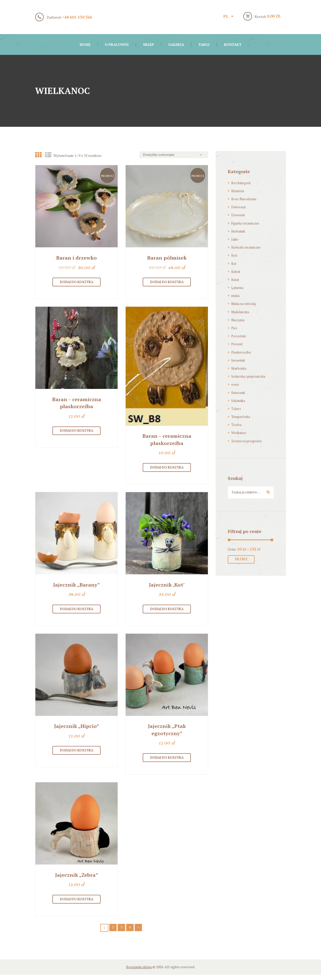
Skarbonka (240, 368)
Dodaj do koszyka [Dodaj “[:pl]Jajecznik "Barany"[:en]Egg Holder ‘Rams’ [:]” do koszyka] (76, 612)
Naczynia (238, 320)
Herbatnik (239, 231)
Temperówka (242, 417)
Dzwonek (239, 215)
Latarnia (238, 288)
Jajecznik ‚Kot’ (167, 587)
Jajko (235, 239)
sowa (235, 384)
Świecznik (239, 393)
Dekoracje (239, 207)
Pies (234, 328)
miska (236, 296)
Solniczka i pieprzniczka (251, 376)
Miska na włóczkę (245, 304)
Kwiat (235, 280)
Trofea (236, 425)
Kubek (236, 271)
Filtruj (243, 561)
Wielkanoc (239, 433)
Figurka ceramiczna (247, 223)
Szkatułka (239, 401)
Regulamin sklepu (139, 972)
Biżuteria (238, 191)
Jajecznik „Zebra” (76, 879)
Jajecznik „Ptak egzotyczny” (167, 733)
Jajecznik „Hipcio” (77, 730)
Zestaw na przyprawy (248, 441)
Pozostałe (239, 336)
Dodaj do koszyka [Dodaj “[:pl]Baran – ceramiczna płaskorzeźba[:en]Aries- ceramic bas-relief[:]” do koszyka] (76, 433)
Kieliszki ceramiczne (247, 247)
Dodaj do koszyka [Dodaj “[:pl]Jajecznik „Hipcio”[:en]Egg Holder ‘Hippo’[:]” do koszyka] (76, 754)
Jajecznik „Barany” (76, 587)
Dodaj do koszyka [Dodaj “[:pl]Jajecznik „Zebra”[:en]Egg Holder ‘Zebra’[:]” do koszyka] (76, 904)
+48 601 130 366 (77, 17)
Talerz (236, 409)
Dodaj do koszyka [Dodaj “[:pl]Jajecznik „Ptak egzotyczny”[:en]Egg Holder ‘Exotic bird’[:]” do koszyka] (167, 762)
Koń (234, 255)
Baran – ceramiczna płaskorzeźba (77, 404)
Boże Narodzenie (245, 199)
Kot (234, 263)
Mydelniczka (241, 312)
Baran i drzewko (77, 258)
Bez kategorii (242, 183)
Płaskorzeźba (242, 352)
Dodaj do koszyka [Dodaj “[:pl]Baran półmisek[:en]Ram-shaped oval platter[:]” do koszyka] (167, 283)
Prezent (238, 344)
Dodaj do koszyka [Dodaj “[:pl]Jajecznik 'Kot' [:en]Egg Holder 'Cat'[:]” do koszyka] (167, 612)
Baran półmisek (167, 258)
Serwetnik (239, 360)
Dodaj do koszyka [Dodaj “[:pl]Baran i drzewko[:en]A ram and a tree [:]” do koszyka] (76, 283)
